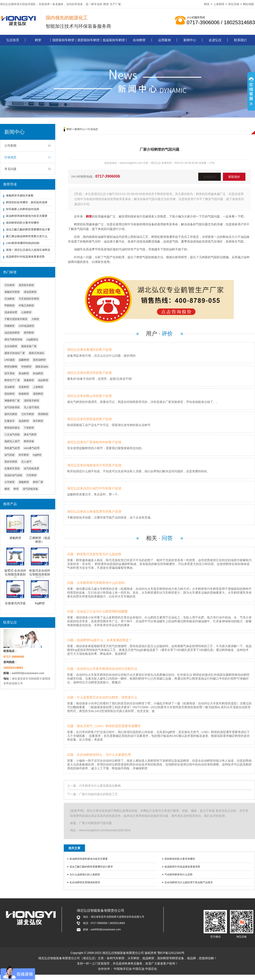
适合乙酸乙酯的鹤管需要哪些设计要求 (91, 867)
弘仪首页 (13, 40)
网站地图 (248, 4)
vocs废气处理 (32, 448)
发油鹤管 (10, 387)
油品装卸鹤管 (12, 333)
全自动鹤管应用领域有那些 (85, 882)
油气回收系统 (12, 407)
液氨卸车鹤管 (12, 292)
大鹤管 (35, 319)
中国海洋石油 (123, 969)
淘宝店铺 (234, 4)
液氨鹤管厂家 (12, 401)
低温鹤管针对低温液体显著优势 (25, 257)
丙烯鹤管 (10, 326)
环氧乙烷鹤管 (26, 306)
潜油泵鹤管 (30, 292)
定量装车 (10, 421)
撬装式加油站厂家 (15, 353)
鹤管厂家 (38, 482)
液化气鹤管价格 (13, 339)
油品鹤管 (43, 380)
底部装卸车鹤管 (89, 40)
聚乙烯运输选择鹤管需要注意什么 (27, 236)
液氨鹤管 (24, 482)
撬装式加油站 (37, 353)
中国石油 (138, 969)
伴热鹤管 (26, 367)
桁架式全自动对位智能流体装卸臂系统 (40, 574)
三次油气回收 (12, 435)
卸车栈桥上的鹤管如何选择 (23, 209)
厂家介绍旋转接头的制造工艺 (98, 794)
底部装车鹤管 (26, 285)
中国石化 (151, 969)
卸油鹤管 (38, 373)
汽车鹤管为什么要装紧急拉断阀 (100, 786)
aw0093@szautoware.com (28, 673)
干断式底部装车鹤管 (16, 319)
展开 (251, 92)
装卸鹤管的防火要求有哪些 (23, 223)
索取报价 (234, 177)
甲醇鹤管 (10, 306)
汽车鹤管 (31, 475)
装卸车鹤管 (11, 462)
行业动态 (10, 157)
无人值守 (26, 462)
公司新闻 (10, 146)
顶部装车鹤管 (31, 401)
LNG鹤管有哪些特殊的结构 (23, 243)
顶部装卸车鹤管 (63, 40)
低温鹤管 (24, 421)
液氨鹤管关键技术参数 (20, 196)
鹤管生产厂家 (12, 380)
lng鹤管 (37, 455)
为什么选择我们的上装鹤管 (85, 875)
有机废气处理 (12, 448)
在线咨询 (210, 177)
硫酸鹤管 (24, 360)
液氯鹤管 (29, 380)
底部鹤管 (38, 394)
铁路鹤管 (24, 394)
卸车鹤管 (24, 455)
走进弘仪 (215, 40)
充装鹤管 (24, 387)
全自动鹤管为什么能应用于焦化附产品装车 (189, 882)
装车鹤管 (38, 421)
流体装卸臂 (11, 312)
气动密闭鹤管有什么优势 (178, 875)
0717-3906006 (108, 176)
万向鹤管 (10, 285)
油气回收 (10, 455)
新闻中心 (190, 40)
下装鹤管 (29, 428)
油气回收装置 (31, 468)
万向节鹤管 (28, 414)
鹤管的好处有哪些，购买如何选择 (27, 202)
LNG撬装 (10, 360)
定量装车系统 (12, 468)
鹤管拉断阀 (11, 367)
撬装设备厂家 (29, 346)
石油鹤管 (10, 299)
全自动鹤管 (11, 346)
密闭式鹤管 (11, 414)
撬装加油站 (42, 367)
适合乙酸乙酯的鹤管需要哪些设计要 (28, 229)
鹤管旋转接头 (12, 428)
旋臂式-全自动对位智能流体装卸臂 (15, 574)
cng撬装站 (32, 339)
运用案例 (164, 40)
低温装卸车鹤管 (114, 40)
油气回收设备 (30, 489)
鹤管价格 (29, 441)
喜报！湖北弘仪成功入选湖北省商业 (28, 250)
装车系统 (10, 373)
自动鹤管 (139, 40)
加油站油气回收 (13, 475)
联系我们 (240, 40)
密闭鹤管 (29, 333)
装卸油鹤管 (39, 360)
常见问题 (10, 169)
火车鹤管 (10, 482)
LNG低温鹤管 (26, 326)
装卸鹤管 (10, 394)
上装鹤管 (219, 4)
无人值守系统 (31, 407)
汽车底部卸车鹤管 (29, 299)
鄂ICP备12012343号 (171, 953)
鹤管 (106, 4)
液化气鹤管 (30, 435)
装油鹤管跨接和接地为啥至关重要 (27, 216)
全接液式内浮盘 (15, 603)
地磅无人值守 (12, 441)
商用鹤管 (43, 414)
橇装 (7, 489)
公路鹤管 (26, 312)
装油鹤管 (24, 373)
